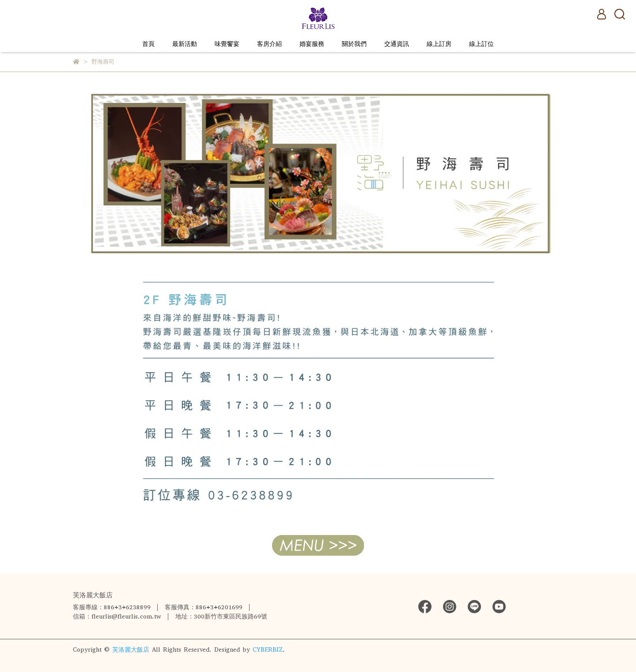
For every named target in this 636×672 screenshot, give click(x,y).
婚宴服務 (312, 44)
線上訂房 (439, 44)
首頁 (148, 44)
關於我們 (354, 44)
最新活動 (185, 44)
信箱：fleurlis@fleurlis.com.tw (117, 617)
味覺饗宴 (227, 44)
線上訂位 (481, 44)
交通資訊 (397, 44)
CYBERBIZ (268, 650)
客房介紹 (269, 44)
